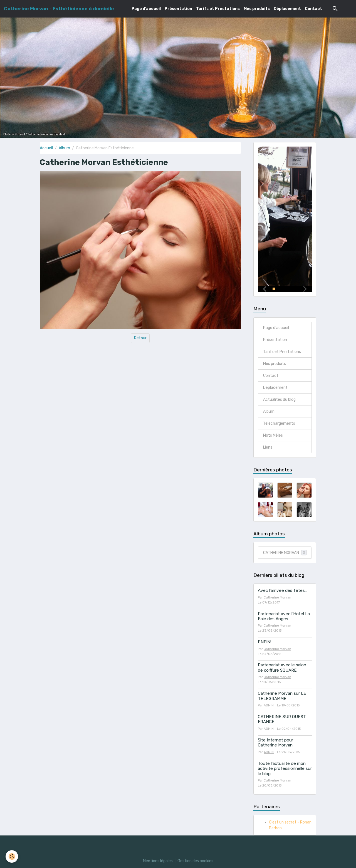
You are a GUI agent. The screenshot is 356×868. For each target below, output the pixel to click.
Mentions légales (158, 861)
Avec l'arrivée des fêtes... (283, 591)
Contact (313, 9)
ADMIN (269, 705)
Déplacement (287, 9)
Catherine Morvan (277, 597)
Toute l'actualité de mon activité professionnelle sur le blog (285, 769)
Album (64, 148)
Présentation (178, 9)
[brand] (59, 9)
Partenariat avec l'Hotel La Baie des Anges (284, 616)
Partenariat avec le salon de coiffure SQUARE (282, 668)
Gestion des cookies (195, 861)
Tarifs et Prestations (218, 9)
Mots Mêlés (273, 435)
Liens (268, 447)
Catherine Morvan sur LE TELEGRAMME (282, 696)
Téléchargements (279, 423)
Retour (140, 338)
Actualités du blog (279, 400)
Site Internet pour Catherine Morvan (275, 743)
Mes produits (257, 9)
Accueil (46, 148)
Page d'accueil (146, 9)
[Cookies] (12, 856)
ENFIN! (264, 642)
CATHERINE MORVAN (285, 553)
